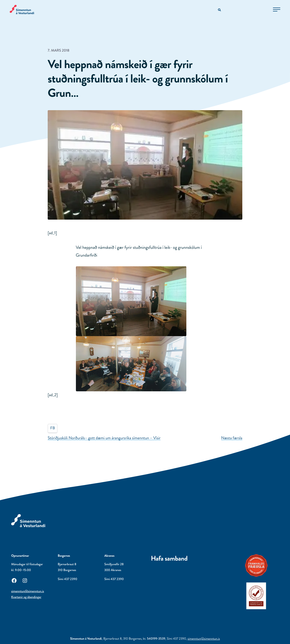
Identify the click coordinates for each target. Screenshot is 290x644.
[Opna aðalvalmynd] (277, 9)
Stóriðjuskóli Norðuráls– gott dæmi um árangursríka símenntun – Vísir (104, 438)
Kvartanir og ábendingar (26, 597)
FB (53, 428)
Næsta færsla (232, 438)
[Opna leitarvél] (220, 10)
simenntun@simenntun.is (28, 591)
